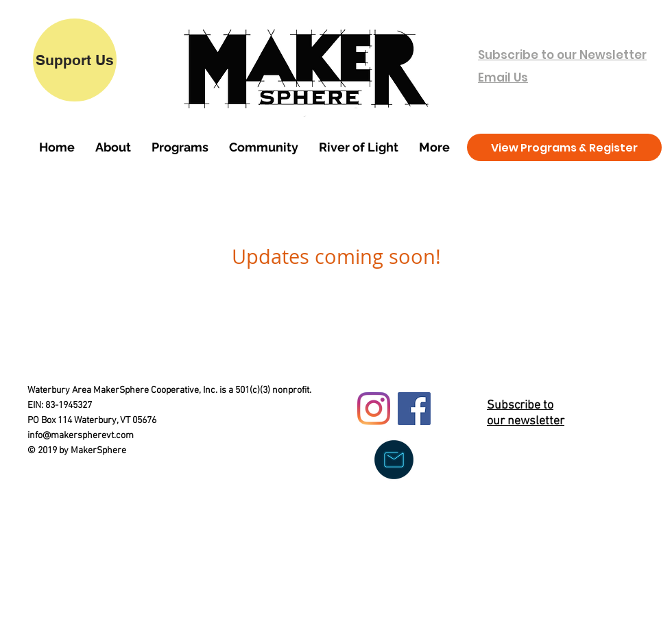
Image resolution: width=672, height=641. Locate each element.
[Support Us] (75, 60)
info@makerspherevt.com (81, 436)
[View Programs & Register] (564, 147)
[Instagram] (374, 409)
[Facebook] (414, 409)
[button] (113, 147)
